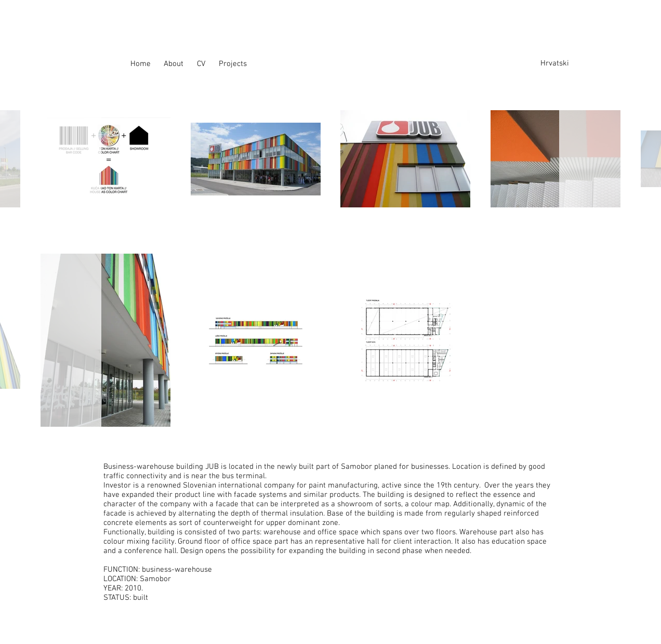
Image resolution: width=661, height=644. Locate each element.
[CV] (206, 64)
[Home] (147, 64)
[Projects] (235, 64)
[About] (180, 64)
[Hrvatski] (557, 63)
